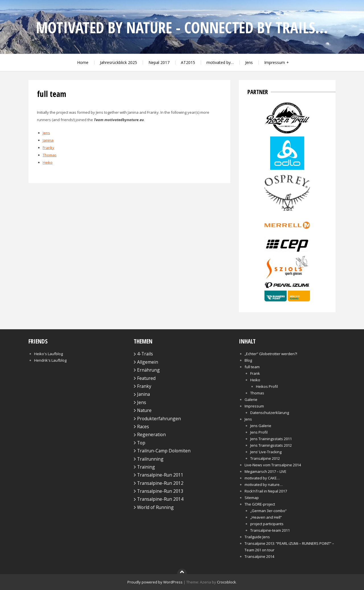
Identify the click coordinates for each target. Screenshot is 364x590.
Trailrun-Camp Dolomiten (164, 451)
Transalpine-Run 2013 (160, 491)
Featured (146, 378)
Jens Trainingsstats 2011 (271, 439)
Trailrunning (150, 459)
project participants (267, 524)
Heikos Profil (267, 386)
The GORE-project (260, 504)
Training (146, 467)
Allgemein (148, 362)
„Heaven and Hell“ (266, 517)
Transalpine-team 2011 (270, 530)
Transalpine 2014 (259, 556)
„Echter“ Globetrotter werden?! (271, 354)
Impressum (275, 62)
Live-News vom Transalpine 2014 (273, 465)
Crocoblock (227, 582)
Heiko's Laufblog (48, 354)
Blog (248, 360)
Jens (249, 62)
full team (252, 367)
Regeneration (151, 434)
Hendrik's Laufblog (50, 360)
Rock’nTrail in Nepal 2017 (266, 491)
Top (141, 443)
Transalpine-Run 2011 (160, 475)
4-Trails (145, 354)
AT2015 (188, 62)
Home (83, 62)
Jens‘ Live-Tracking (266, 452)
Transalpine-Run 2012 (160, 483)
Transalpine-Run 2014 (160, 499)
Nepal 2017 (159, 62)
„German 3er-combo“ (268, 511)
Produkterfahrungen (159, 419)
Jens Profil (259, 432)
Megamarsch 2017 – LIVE (265, 471)
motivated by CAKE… (262, 478)
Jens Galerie (261, 426)
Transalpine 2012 (265, 458)
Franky (48, 148)
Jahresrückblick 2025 (118, 62)
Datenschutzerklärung (270, 413)
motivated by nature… (264, 485)
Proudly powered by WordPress (155, 582)
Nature (144, 410)
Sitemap (252, 498)
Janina (48, 140)
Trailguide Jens (257, 537)
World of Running (155, 507)
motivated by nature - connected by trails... (182, 27)
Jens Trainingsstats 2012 (271, 445)
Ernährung (148, 370)
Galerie (251, 399)
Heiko (48, 162)
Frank (255, 373)
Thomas (50, 155)
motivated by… (220, 62)
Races (143, 427)
